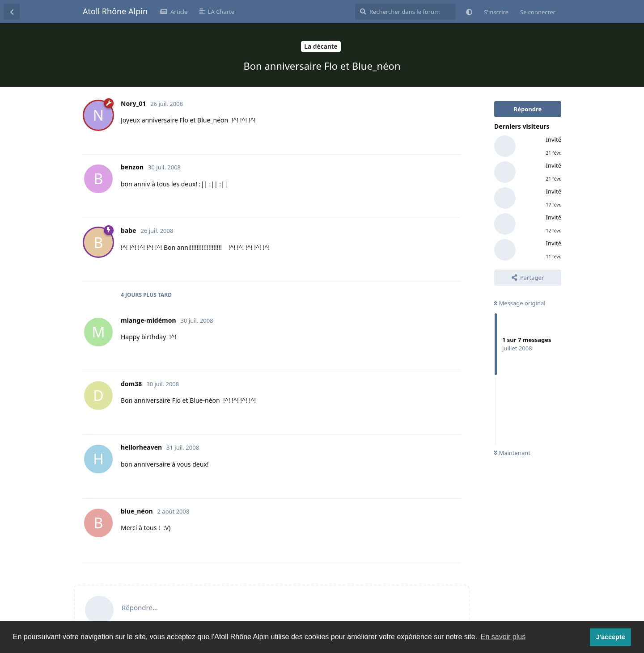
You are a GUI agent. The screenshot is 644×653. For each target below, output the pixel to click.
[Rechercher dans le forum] (405, 12)
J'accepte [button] (611, 637)
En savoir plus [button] (503, 637)
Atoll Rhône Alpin (115, 11)
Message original (520, 303)
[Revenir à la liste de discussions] (12, 12)
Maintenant (512, 453)
